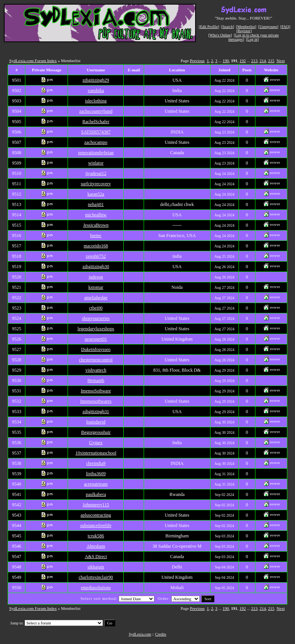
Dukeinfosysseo (96, 349)
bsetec (96, 236)
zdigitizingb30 (96, 267)
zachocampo (96, 142)
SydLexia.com (140, 634)
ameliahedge (96, 298)
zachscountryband (96, 111)
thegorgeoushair (96, 432)
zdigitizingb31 (96, 412)
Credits (161, 634)
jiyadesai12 (96, 173)
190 (226, 61)
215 (271, 61)
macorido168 (96, 246)
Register (244, 31)
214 (263, 61)
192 (243, 61)
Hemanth (96, 380)
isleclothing (96, 101)
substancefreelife (96, 525)
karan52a (96, 194)
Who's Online (220, 35)
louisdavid (96, 422)
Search (228, 27)
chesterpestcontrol (96, 360)
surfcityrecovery (96, 184)
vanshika (96, 91)
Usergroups (268, 27)
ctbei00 (96, 308)
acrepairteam (96, 484)
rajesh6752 (96, 256)
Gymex (96, 443)
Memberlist (246, 27)
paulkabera (96, 494)
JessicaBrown (96, 225)
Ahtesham (96, 546)
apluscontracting (96, 515)
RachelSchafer (96, 122)
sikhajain (96, 567)
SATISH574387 (96, 132)
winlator (96, 163)
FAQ (285, 27)
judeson (96, 277)
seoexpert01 (96, 339)
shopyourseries (96, 318)
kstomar (96, 287)
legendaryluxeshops (96, 329)
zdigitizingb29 (96, 80)
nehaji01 (96, 204)
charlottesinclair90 (96, 577)
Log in (252, 39)
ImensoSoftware (96, 391)
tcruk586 (96, 536)
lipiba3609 (96, 474)
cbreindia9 (96, 463)
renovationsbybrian (96, 153)
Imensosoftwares (96, 401)
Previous (197, 61)
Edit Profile (209, 27)
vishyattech (96, 370)
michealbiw (96, 215)
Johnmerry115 (96, 505)
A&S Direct (96, 557)
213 (254, 61)
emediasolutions (96, 588)
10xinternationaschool (96, 453)
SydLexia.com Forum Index (33, 61)
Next (281, 61)
